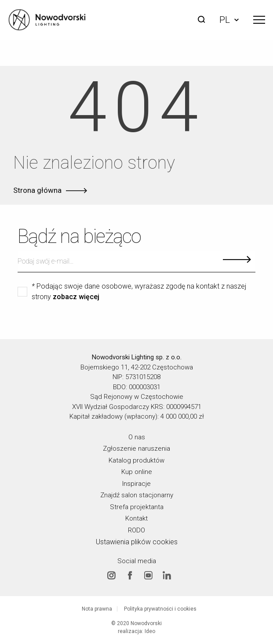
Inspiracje (136, 483)
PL (229, 20)
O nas (137, 437)
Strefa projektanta (137, 507)
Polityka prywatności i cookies (160, 609)
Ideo (150, 631)
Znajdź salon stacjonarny (137, 495)
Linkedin (167, 575)
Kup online (137, 472)
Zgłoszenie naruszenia (136, 449)
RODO (136, 530)
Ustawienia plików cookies (137, 542)
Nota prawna (97, 609)
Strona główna (37, 190)
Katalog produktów (136, 460)
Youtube (148, 575)
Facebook (130, 575)
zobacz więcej (76, 297)
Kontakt (136, 518)
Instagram (111, 575)
